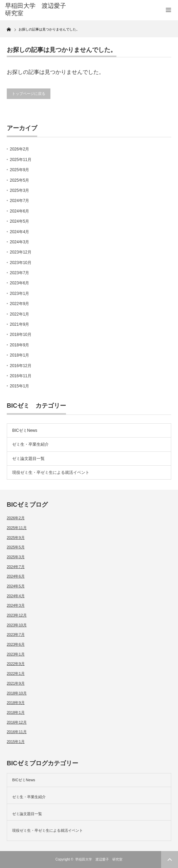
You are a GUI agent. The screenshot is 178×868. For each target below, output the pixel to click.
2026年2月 (19, 149)
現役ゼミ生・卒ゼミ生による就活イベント (51, 472)
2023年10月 (21, 263)
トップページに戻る (29, 94)
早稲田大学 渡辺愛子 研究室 (99, 859)
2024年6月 (19, 211)
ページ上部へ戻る (170, 860)
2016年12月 (21, 366)
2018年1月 (19, 355)
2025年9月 (19, 170)
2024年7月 (19, 201)
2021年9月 (19, 324)
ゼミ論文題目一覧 (28, 459)
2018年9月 (19, 345)
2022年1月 (19, 314)
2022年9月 (19, 304)
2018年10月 (21, 335)
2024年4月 (19, 232)
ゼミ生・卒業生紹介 (30, 444)
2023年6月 (19, 283)
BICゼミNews (25, 430)
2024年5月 (19, 221)
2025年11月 (21, 160)
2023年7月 (19, 273)
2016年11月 (21, 376)
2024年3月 (19, 242)
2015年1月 (19, 386)
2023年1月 (19, 294)
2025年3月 (19, 190)
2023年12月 (21, 252)
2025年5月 (19, 180)
